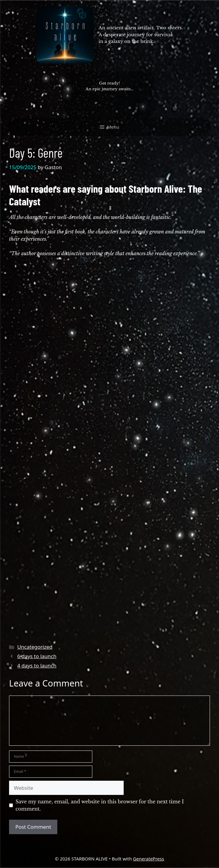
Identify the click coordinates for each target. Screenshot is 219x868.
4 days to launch (37, 665)
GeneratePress (149, 859)
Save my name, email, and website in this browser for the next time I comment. (100, 805)
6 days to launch (37, 656)
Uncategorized (35, 647)
